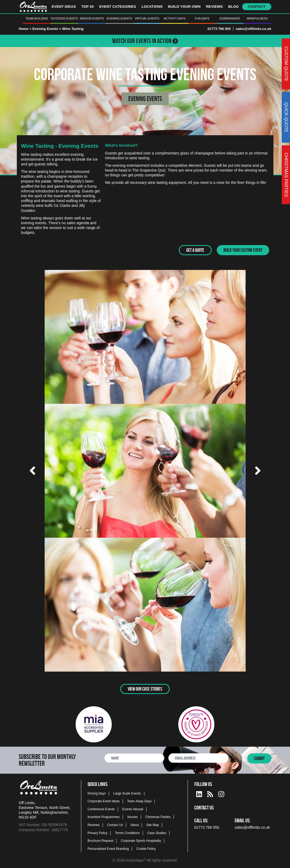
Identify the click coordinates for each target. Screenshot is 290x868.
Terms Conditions (127, 832)
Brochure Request (101, 840)
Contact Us (115, 825)
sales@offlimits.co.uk (254, 29)
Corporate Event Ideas (104, 801)
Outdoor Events (64, 18)
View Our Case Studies (145, 688)
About (135, 825)
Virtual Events (147, 18)
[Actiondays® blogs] (210, 793)
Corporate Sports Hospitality (141, 840)
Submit (259, 758)
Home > (25, 29)
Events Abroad (133, 809)
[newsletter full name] (134, 758)
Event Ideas (64, 7)
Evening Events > (47, 29)
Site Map (152, 825)
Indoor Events (92, 18)
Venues (132, 817)
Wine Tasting (73, 29)
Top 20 (87, 7)
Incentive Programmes (104, 817)
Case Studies (157, 832)
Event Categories (118, 7)
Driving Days (97, 793)
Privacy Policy (98, 832)
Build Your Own (184, 7)
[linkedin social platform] (199, 793)
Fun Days (202, 18)
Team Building (37, 18)
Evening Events (119, 18)
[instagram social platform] (221, 793)
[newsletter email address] (198, 758)
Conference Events (101, 809)
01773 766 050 (219, 29)
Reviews (214, 7)
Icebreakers (230, 18)
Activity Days (175, 18)
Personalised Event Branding (108, 848)
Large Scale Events (127, 793)
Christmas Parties (158, 817)
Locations (152, 7)
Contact (257, 7)
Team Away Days (139, 801)
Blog (233, 7)
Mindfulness (257, 18)
